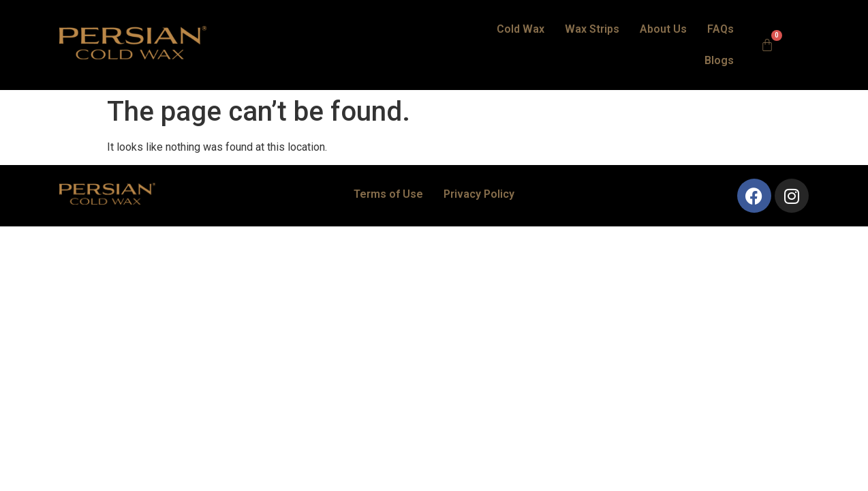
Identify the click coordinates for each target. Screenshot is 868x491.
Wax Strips (546, 32)
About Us (618, 32)
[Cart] (771, 33)
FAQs (675, 32)
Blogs (723, 32)
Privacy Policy (479, 169)
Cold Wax (475, 32)
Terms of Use (388, 169)
